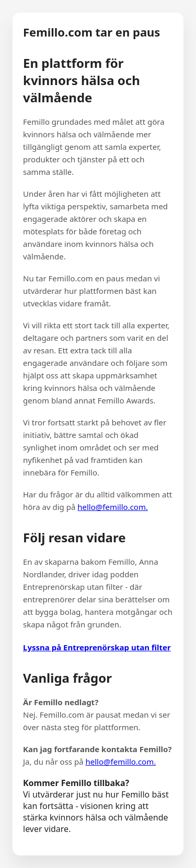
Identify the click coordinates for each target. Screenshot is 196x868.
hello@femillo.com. (113, 507)
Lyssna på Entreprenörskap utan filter (97, 647)
